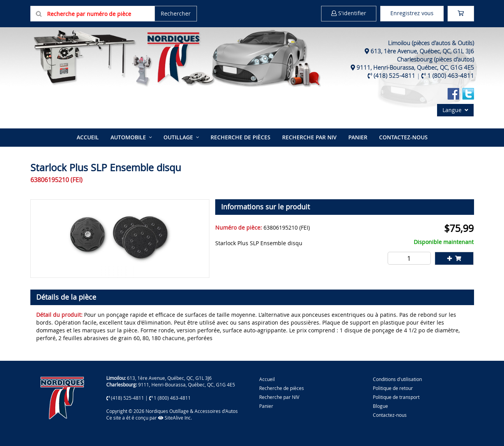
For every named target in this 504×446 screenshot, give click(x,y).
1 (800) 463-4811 (451, 76)
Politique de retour (393, 388)
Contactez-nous (403, 137)
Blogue (380, 406)
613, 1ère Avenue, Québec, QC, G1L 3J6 (422, 51)
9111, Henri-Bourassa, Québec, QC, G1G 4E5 (415, 67)
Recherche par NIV (309, 137)
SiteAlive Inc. (175, 418)
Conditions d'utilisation (397, 379)
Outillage (178, 137)
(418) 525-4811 (394, 76)
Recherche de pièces (241, 137)
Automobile (128, 137)
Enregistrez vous (412, 13)
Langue (455, 110)
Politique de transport (396, 397)
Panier (266, 406)
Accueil (88, 137)
